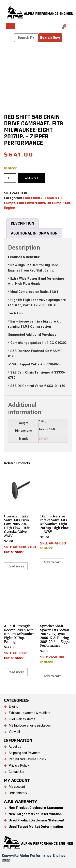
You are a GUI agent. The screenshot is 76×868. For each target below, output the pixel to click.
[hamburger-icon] (11, 26)
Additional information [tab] (34, 233)
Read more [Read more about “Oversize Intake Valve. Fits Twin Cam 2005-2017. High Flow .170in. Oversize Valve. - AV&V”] (16, 566)
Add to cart (32, 178)
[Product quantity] (10, 178)
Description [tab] (23, 223)
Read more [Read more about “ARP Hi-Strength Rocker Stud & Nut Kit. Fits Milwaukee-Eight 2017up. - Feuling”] (16, 672)
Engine (10, 208)
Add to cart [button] (52, 562)
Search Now (50, 37)
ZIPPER (43, 439)
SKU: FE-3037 (20, 619)
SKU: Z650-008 (56, 621)
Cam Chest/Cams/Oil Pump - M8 (44, 203)
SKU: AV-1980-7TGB (20, 511)
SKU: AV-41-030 (56, 509)
